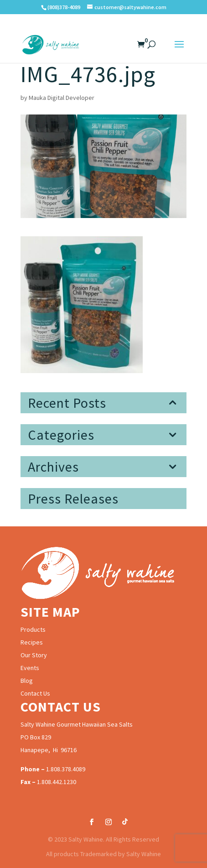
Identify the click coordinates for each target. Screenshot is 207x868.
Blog (27, 681)
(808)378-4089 (64, 7)
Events (30, 668)
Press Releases (73, 499)
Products (33, 629)
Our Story (34, 655)
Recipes (32, 642)
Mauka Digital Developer (62, 98)
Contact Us (35, 693)
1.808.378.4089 (66, 769)
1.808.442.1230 (57, 782)
